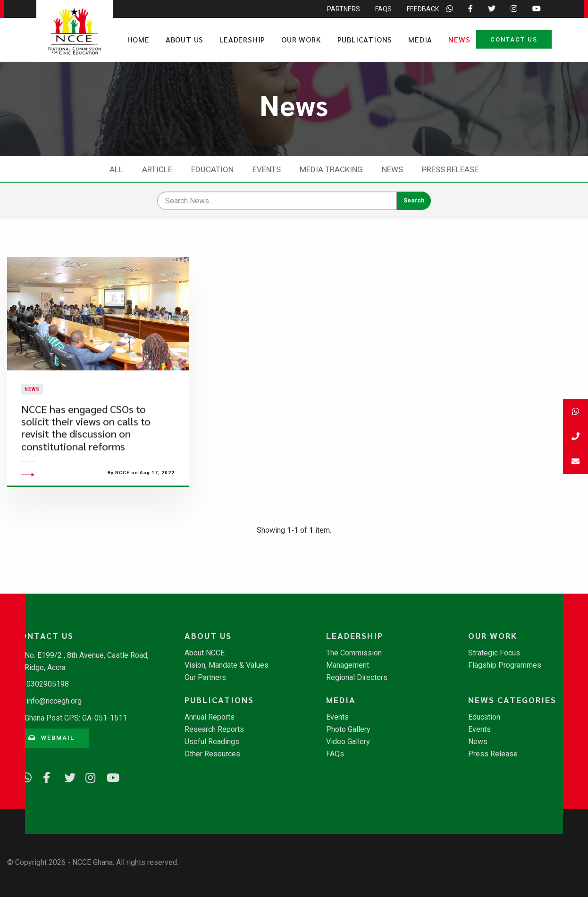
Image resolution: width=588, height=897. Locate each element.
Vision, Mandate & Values (227, 665)
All (116, 169)
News (459, 39)
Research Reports (214, 729)
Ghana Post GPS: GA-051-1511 (76, 718)
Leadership (242, 39)
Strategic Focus (494, 653)
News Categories (512, 700)
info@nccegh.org (54, 701)
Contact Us (514, 39)
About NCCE (205, 653)
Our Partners (205, 678)
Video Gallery (348, 742)
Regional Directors (357, 678)
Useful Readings (212, 742)
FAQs (335, 754)
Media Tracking (331, 169)
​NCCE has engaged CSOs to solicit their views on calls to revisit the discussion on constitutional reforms (86, 444)
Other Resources (212, 754)
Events (267, 169)
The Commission (354, 653)
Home (139, 39)
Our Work (301, 39)
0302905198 (48, 684)
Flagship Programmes (505, 665)
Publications (365, 39)
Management (348, 665)
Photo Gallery (348, 729)
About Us (185, 39)
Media (420, 39)
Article (157, 169)
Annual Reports (210, 717)
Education (212, 169)
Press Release (450, 169)
